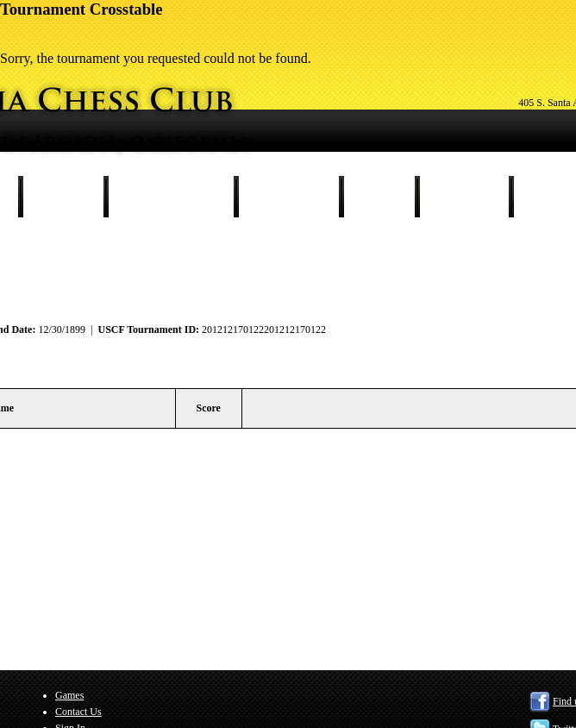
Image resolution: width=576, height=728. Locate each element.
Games (379, 197)
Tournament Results (171, 197)
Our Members (288, 197)
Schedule (63, 197)
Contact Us (464, 197)
